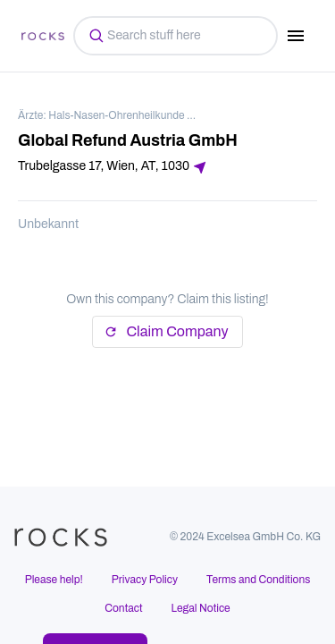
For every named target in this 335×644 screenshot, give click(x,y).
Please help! (54, 580)
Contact (123, 608)
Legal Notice (201, 608)
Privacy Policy (145, 580)
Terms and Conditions (258, 580)
